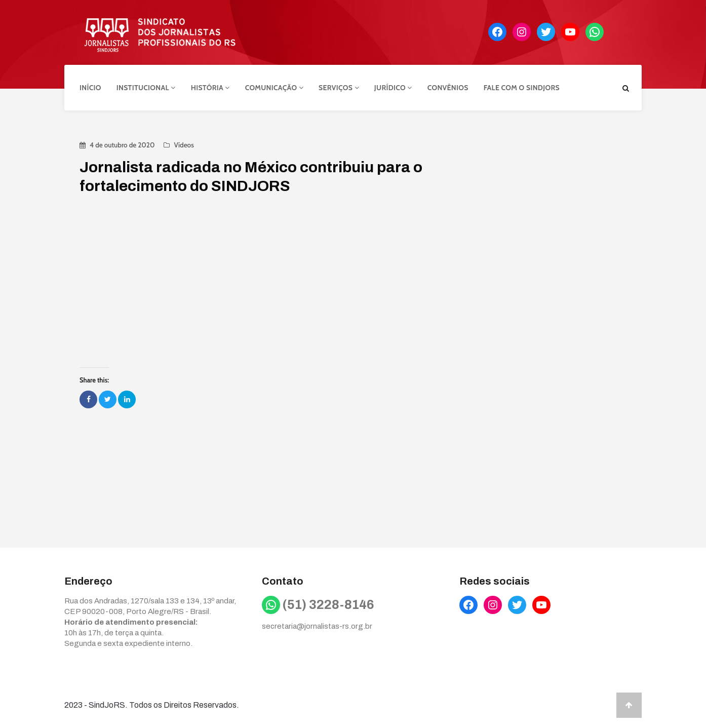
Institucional (146, 88)
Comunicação (274, 88)
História (210, 88)
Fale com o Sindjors (522, 88)
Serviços (339, 88)
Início (90, 88)
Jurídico (393, 88)
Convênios (448, 88)
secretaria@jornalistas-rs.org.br (317, 626)
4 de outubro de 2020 (122, 145)
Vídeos (184, 145)
